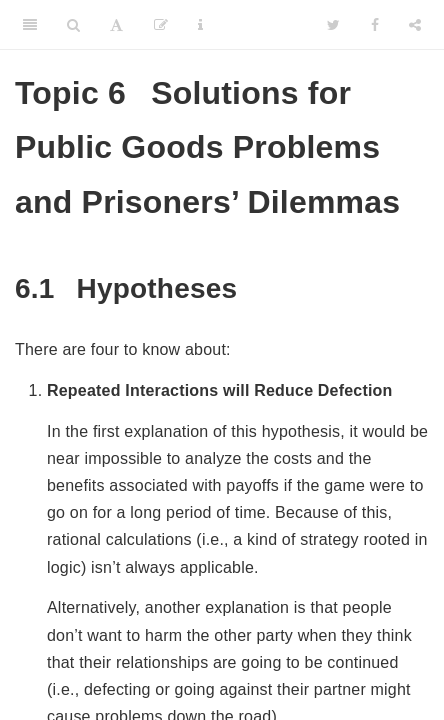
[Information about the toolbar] (200, 25)
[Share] (415, 25)
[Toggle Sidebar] (30, 25)
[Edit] (161, 25)
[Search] (73, 25)
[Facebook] (375, 25)
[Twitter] (333, 25)
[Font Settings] (116, 25)
